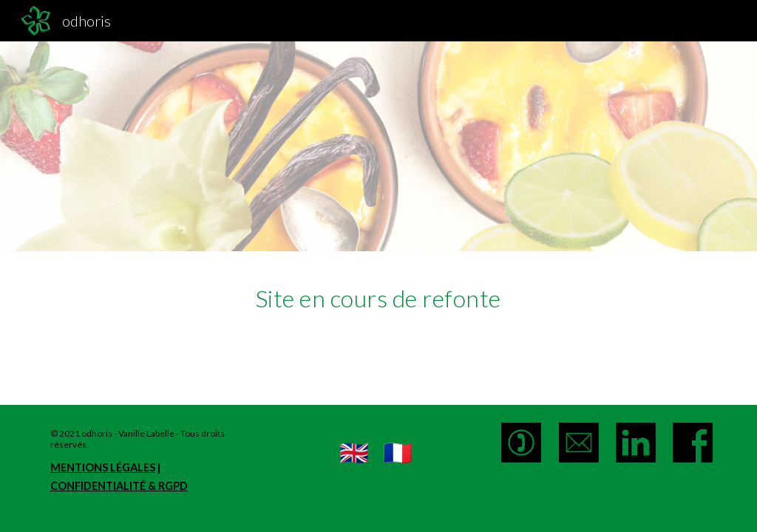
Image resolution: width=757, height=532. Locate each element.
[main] (378, 295)
